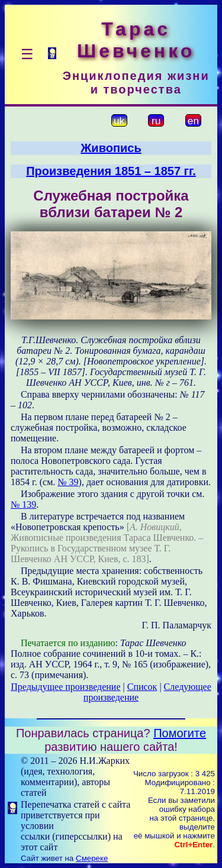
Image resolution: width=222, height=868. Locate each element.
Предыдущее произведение (65, 687)
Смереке (92, 858)
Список (142, 687)
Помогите (180, 733)
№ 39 (68, 482)
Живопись (111, 148)
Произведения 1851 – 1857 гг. (111, 171)
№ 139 (23, 504)
